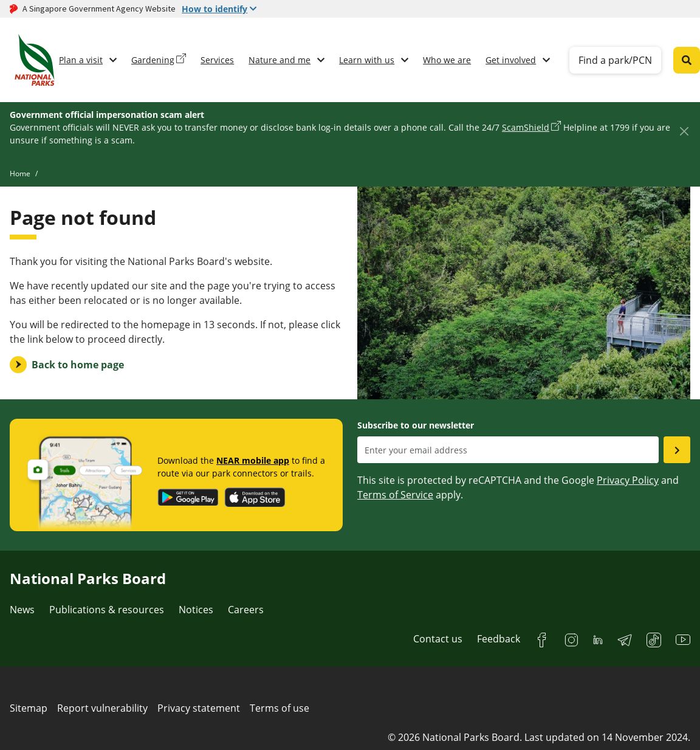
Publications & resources (107, 610)
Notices (196, 610)
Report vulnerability (102, 708)
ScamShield (526, 127)
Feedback (499, 639)
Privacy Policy (628, 480)
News (22, 610)
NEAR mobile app (253, 460)
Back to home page (78, 365)
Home (20, 174)
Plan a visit (81, 60)
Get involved (511, 60)
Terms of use (280, 708)
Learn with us (367, 60)
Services (217, 60)
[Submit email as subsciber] (677, 450)
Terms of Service (395, 495)
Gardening (153, 60)
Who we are (447, 60)
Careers (246, 610)
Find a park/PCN (615, 60)
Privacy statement (199, 708)
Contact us (438, 639)
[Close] (684, 131)
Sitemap (29, 708)
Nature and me (280, 60)
